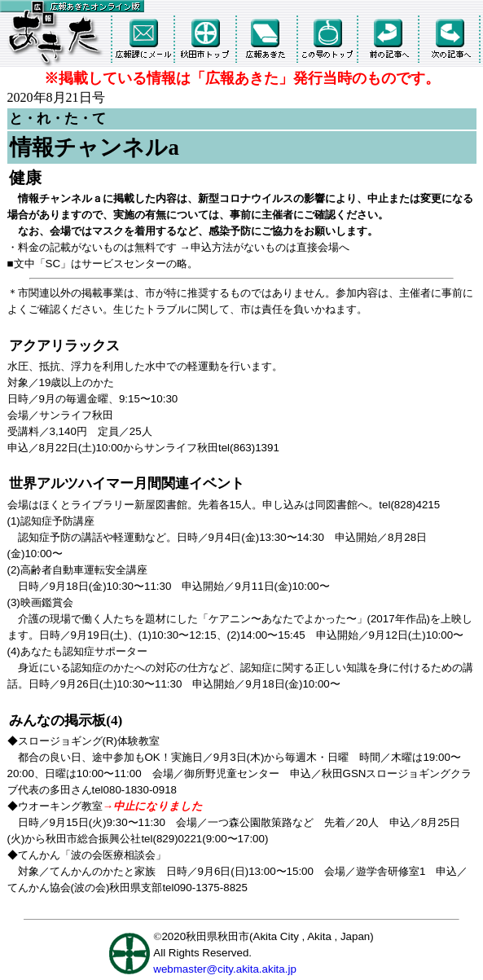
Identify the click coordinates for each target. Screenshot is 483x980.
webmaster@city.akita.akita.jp (225, 969)
